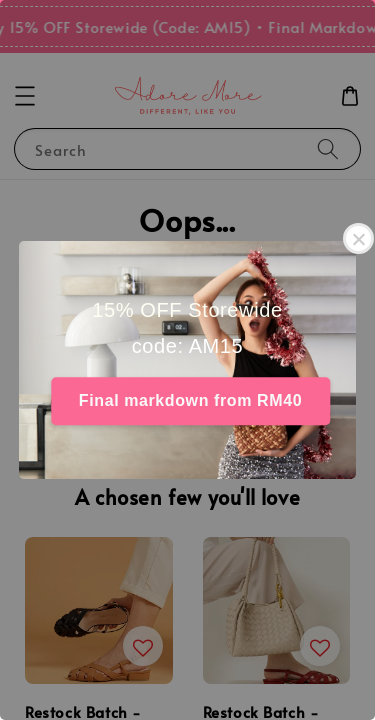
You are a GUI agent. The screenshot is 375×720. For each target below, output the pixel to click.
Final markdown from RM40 (190, 400)
